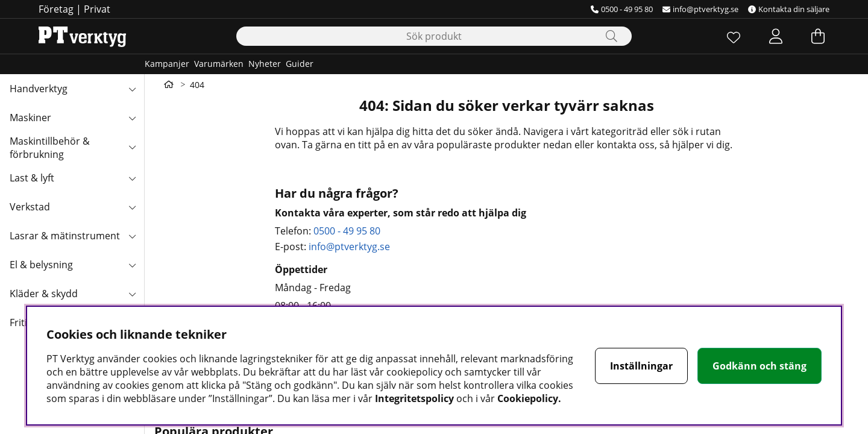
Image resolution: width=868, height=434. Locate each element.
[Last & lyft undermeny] (132, 178)
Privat (97, 9)
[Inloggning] (776, 36)
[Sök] (434, 36)
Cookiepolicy (528, 398)
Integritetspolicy (414, 398)
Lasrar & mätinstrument (65, 236)
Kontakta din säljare (789, 9)
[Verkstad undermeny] (132, 207)
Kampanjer (167, 64)
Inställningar (641, 366)
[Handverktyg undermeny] (132, 89)
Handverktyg (39, 89)
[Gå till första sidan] (169, 84)
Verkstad (30, 207)
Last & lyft (32, 178)
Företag (56, 9)
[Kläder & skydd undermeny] (132, 294)
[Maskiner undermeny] (132, 118)
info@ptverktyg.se (700, 9)
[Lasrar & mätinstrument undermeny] (132, 236)
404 (197, 85)
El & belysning (41, 265)
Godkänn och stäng (759, 366)
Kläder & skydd (44, 294)
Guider (300, 64)
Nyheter (265, 64)
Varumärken (219, 64)
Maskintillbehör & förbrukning (50, 148)
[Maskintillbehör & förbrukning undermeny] (132, 146)
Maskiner (30, 118)
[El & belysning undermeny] (132, 265)
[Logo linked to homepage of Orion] (82, 36)
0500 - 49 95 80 (622, 9)
